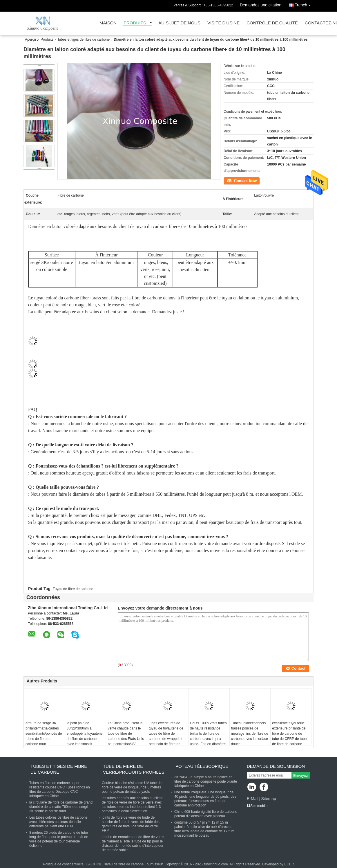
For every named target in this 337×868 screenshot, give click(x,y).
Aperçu (30, 39)
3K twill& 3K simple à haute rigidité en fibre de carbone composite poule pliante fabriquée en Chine (206, 781)
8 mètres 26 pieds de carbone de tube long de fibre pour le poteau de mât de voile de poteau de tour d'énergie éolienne (59, 839)
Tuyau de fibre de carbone (73, 589)
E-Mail (253, 799)
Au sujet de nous (179, 23)
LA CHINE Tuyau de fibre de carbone (115, 864)
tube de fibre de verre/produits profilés (134, 769)
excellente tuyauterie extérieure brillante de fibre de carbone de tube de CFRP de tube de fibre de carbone (289, 734)
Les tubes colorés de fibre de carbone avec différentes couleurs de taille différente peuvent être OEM (58, 822)
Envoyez (301, 776)
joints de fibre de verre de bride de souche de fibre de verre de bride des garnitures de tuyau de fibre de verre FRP (131, 824)
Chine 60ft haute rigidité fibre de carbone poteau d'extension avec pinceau (206, 814)
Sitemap (268, 799)
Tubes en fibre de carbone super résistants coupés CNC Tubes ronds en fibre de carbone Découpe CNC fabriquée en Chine (60, 789)
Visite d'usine (223, 23)
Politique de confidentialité (63, 864)
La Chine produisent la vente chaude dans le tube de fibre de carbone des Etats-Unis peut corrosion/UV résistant (126, 736)
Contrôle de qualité (272, 23)
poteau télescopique (202, 766)
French (304, 4)
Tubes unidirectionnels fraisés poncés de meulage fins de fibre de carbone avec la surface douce (250, 734)
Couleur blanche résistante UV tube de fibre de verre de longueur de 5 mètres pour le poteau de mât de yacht (132, 787)
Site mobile (257, 806)
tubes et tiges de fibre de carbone (84, 39)
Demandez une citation (261, 5)
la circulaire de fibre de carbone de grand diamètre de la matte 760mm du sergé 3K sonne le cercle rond (61, 807)
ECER (289, 864)
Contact (230, 180)
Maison (108, 23)
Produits (135, 23)
